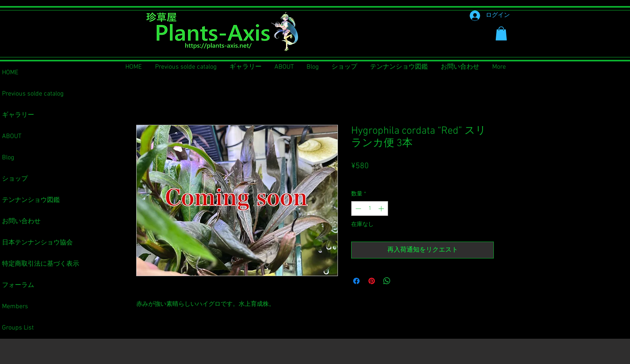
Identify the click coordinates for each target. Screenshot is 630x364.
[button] (501, 34)
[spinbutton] (370, 208)
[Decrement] (357, 208)
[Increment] (382, 208)
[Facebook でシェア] (356, 281)
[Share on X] (402, 281)
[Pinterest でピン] (372, 281)
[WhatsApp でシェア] (387, 281)
